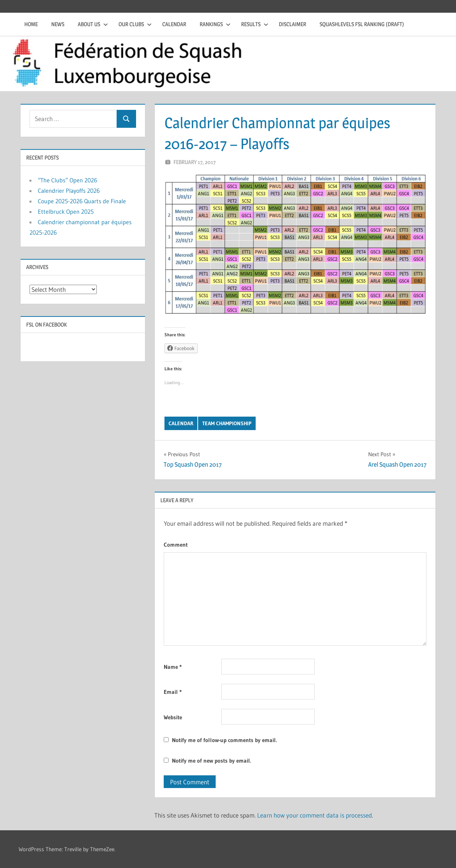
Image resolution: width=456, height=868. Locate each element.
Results (255, 24)
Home (31, 24)
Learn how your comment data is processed (315, 815)
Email (173, 692)
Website (173, 717)
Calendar (174, 24)
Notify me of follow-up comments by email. (224, 740)
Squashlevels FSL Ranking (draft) (362, 24)
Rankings (215, 24)
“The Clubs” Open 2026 (67, 180)
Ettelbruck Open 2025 (66, 211)
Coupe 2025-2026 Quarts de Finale (82, 201)
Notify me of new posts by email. (212, 761)
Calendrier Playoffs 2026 (69, 191)
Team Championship (227, 423)
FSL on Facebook (47, 325)
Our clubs (135, 24)
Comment (176, 545)
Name (173, 667)
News (58, 24)
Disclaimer (292, 24)
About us (93, 24)
